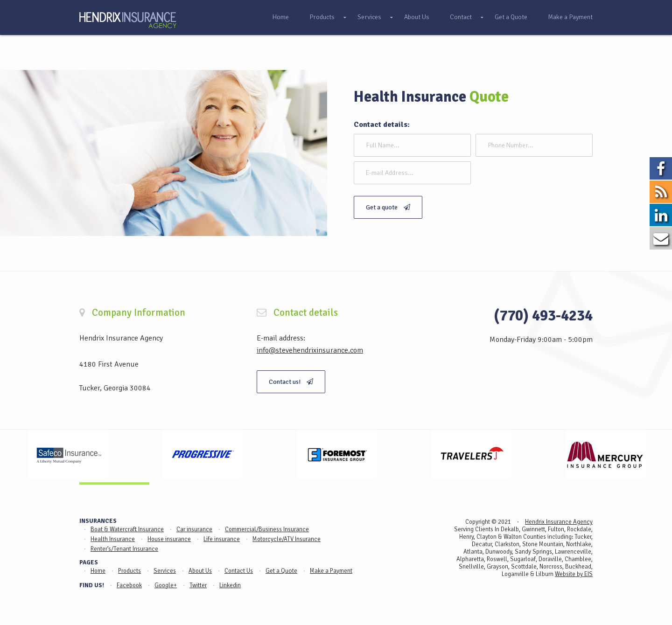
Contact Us (239, 571)
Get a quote (388, 207)
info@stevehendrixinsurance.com (310, 350)
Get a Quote (511, 17)
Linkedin (230, 585)
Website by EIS (574, 574)
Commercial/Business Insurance (267, 529)
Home (280, 17)
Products (322, 17)
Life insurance (222, 539)
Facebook (129, 585)
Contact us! (291, 382)
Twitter (198, 585)
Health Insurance (113, 539)
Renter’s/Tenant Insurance (124, 549)
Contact (461, 17)
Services (369, 17)
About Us (417, 17)
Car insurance (194, 529)
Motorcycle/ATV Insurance (287, 539)
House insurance (169, 539)
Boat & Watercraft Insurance (127, 529)
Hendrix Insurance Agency (559, 522)
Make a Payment (570, 17)
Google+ (166, 585)
